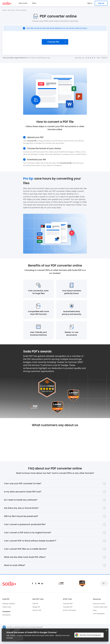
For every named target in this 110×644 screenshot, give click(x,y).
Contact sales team (100, 607)
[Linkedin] (42, 583)
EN (104, 583)
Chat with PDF (68, 604)
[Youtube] (39, 583)
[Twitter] (36, 583)
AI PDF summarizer (69, 610)
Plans (34, 3)
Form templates (99, 614)
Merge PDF (36, 607)
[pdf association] (61, 583)
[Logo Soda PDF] (7, 3)
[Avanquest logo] (4, 627)
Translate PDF (68, 607)
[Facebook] (33, 583)
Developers (6, 615)
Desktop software (9, 604)
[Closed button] (106, 630)
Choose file (53, 42)
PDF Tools (12, 10)
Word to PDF (37, 610)
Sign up (101, 3)
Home (5, 10)
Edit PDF (35, 604)
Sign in (90, 3)
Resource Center (99, 604)
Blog (95, 610)
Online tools (7, 607)
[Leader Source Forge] (82, 581)
